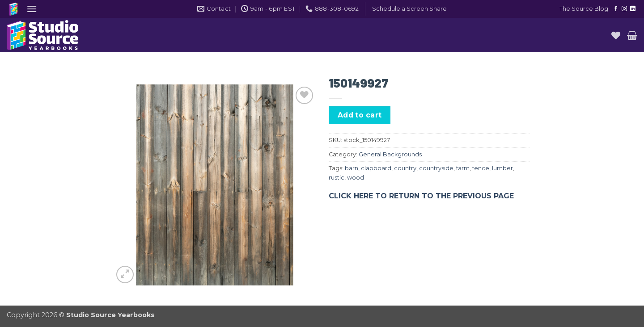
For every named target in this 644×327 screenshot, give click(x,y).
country (405, 168)
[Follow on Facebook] (616, 9)
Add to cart (360, 115)
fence (481, 168)
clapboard (376, 168)
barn (352, 168)
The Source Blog (584, 9)
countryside (436, 168)
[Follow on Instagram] (624, 9)
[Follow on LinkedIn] (633, 9)
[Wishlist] (616, 35)
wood (356, 178)
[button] (32, 9)
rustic (337, 178)
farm (463, 168)
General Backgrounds (390, 154)
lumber (502, 168)
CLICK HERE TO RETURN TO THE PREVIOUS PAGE (421, 196)
